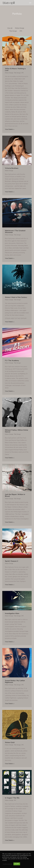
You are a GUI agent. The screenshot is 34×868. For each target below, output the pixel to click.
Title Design (17, 73)
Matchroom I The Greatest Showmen (15, 232)
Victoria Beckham (12, 168)
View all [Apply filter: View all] (10, 28)
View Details (10, 129)
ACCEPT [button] (17, 864)
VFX (22, 73)
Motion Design (9, 73)
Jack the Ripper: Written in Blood (15, 495)
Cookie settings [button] (7, 864)
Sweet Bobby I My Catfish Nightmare (15, 681)
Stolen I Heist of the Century (16, 297)
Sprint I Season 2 (12, 561)
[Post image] (17, 51)
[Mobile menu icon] (30, 3)
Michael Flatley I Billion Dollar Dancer (17, 431)
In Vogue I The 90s (12, 798)
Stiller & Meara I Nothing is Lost (15, 69)
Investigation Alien (12, 613)
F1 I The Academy (12, 361)
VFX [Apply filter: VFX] (21, 31)
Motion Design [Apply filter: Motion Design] (20, 28)
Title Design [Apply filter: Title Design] (13, 31)
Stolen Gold (10, 742)
